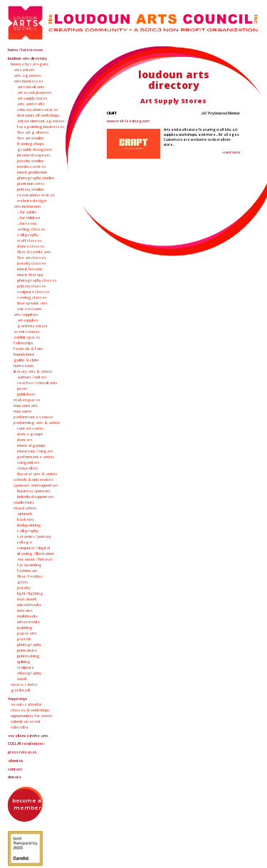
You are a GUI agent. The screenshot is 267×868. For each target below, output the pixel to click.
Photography (29, 645)
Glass (23, 582)
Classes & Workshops (30, 710)
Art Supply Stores (32, 98)
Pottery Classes (32, 286)
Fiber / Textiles (30, 576)
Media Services (32, 166)
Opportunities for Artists (32, 716)
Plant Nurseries (31, 184)
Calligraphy (28, 235)
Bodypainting (29, 525)
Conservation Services (38, 110)
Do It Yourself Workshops (38, 115)
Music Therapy (30, 275)
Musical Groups (31, 445)
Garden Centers (32, 326)
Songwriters (28, 462)
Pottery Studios (31, 189)
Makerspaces (27, 400)
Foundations (24, 354)
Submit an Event (26, 721)
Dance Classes (31, 246)
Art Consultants (31, 87)
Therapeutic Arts (32, 303)
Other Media (28, 622)
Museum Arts (26, 406)
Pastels (24, 639)
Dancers (25, 440)
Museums (23, 411)
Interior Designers (34, 155)
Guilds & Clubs (26, 360)
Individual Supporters (36, 497)
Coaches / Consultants (37, 383)
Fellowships (23, 343)
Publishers (26, 394)
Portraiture (27, 650)
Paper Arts (27, 633)
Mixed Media (29, 605)
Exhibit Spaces (27, 337)
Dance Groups (30, 434)
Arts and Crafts (31, 104)
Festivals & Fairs (28, 349)
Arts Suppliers (26, 314)
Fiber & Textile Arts (34, 252)
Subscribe (20, 727)
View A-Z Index (24, 684)
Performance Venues (33, 417)
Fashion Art (27, 571)
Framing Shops (31, 144)
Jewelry (24, 588)
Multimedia (27, 616)
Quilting (24, 662)
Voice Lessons (30, 309)
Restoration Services (36, 195)
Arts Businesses (28, 81)
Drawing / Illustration (36, 554)
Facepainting (30, 565)
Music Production (32, 172)
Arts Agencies (27, 75)
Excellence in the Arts (28, 736)
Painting (25, 628)
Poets (22, 388)
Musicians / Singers (35, 451)
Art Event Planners (35, 92)
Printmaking (28, 656)
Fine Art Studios (31, 138)
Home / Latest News (26, 50)
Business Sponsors (34, 491)
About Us (16, 761)
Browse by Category (30, 64)
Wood (22, 679)
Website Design (32, 201)
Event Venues (27, 332)
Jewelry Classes (32, 263)
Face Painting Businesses (41, 127)
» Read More (231, 152)
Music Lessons (30, 269)
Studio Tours (24, 502)
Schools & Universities (33, 480)
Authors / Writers (32, 377)
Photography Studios (36, 178)
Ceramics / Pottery (34, 536)
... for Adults (27, 212)
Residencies (26, 743)
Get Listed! (20, 690)
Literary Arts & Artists (33, 371)
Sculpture (26, 667)
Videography (29, 673)
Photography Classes (37, 280)
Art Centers (24, 70)
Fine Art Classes (32, 258)
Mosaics (25, 610)
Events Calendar (26, 704)
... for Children (28, 218)
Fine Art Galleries (33, 132)
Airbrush (25, 514)
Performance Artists (36, 457)
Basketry (26, 519)
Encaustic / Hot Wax (35, 559)
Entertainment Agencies (41, 121)
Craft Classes (30, 240)
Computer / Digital (33, 548)
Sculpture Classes (33, 292)
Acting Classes (31, 229)
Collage (25, 542)
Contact (15, 769)
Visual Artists (25, 508)
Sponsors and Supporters (36, 485)
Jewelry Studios (31, 161)
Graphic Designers (35, 149)
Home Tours (24, 366)
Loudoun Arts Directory (27, 58)
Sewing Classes (32, 297)
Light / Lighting (30, 593)
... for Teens (27, 223)
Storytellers (28, 468)
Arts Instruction (27, 206)
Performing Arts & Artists (37, 423)
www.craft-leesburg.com (128, 121)
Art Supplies (28, 320)
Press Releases (22, 752)
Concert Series (31, 428)
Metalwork (27, 599)
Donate (15, 777)
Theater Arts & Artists (37, 474)
